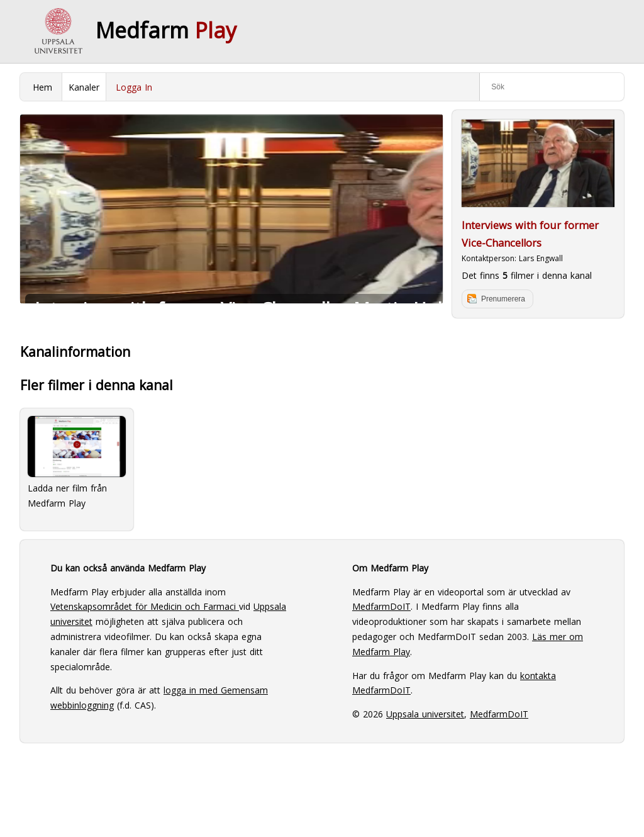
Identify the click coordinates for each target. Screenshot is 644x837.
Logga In (134, 87)
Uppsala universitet (425, 714)
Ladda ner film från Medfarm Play (77, 463)
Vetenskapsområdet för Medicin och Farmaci (145, 606)
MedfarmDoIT (381, 606)
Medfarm (166, 30)
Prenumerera (503, 299)
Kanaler (84, 87)
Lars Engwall (541, 258)
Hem (42, 87)
